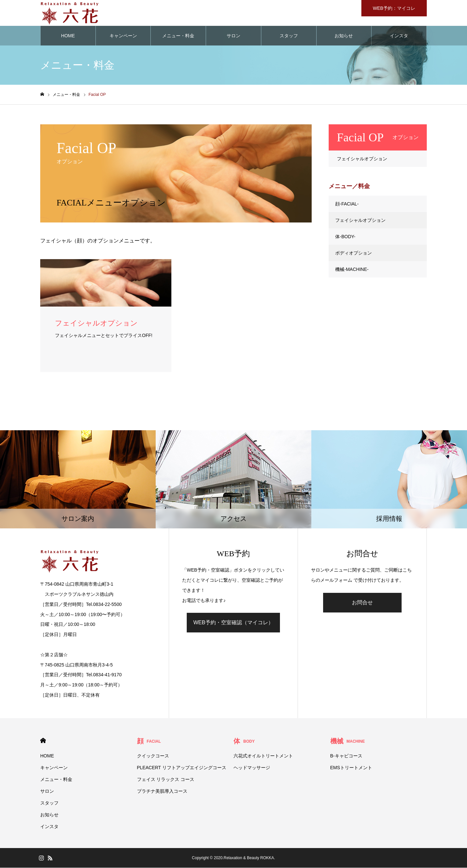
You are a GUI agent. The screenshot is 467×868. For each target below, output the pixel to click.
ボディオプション (354, 253)
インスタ (399, 36)
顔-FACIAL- (347, 204)
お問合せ (362, 603)
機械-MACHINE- (352, 270)
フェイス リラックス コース (166, 780)
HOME (68, 36)
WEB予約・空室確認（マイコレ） (233, 623)
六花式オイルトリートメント (263, 756)
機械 (348, 741)
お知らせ (344, 36)
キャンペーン (123, 36)
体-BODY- (345, 237)
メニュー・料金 (178, 36)
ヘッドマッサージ (252, 768)
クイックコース (153, 756)
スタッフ (289, 36)
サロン (233, 36)
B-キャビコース (346, 756)
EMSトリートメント (351, 768)
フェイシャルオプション (362, 159)
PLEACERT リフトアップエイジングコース (182, 768)
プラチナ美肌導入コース (162, 791)
